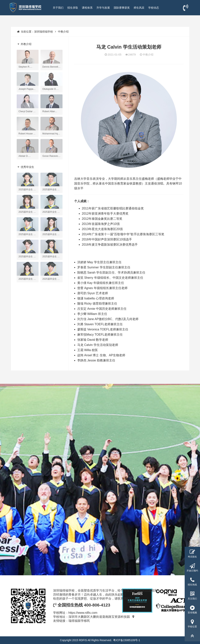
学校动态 (154, 8)
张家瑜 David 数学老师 (93, 340)
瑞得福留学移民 (79, 621)
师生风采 (139, 8)
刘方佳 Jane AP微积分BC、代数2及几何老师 (108, 319)
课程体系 (87, 8)
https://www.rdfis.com (83, 613)
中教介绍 (63, 32)
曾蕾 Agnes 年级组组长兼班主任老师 (102, 288)
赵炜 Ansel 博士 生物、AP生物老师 (101, 355)
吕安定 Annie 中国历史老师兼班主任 (102, 309)
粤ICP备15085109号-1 (127, 640)
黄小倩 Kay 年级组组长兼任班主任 (101, 283)
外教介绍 (24, 44)
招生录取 (73, 8)
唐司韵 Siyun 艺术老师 (93, 293)
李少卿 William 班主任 (92, 314)
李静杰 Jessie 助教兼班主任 (96, 360)
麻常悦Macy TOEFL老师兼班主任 (100, 335)
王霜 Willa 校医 (88, 350)
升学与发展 (103, 8)
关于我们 (58, 8)
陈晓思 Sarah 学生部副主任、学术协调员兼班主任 (111, 273)
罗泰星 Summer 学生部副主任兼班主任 (104, 267)
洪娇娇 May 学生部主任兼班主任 (99, 262)
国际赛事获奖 (122, 8)
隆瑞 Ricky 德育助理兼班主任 (97, 304)
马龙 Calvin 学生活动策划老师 (98, 345)
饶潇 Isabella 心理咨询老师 (96, 298)
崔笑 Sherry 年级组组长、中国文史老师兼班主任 (110, 278)
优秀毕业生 (26, 167)
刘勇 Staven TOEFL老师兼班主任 (100, 324)
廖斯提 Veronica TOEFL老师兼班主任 (103, 329)
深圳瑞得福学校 (44, 32)
